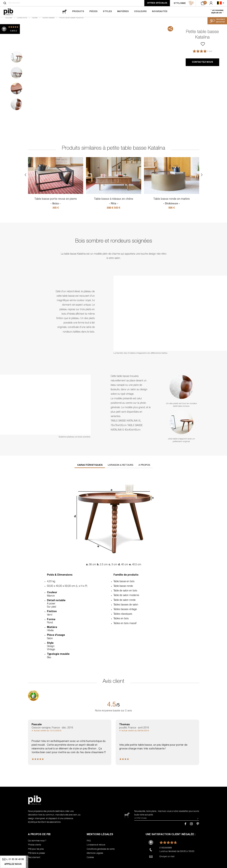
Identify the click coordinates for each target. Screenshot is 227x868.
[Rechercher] (5, 3)
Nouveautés (160, 12)
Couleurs (140, 12)
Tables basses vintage (125, 612)
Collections (22, 21)
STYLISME (184, 3)
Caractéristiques (90, 468)
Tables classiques (123, 617)
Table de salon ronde (124, 603)
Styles (107, 12)
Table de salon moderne (126, 598)
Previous (4, 84)
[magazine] (65, 12)
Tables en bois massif (125, 626)
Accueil (9, 21)
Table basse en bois (124, 584)
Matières (123, 12)
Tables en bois (121, 622)
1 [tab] (16, 60)
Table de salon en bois (125, 594)
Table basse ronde (123, 589)
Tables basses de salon (126, 608)
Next (174, 84)
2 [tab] (16, 76)
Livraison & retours (121, 468)
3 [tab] (16, 91)
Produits (78, 12)
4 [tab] (16, 107)
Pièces (93, 12)
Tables (34, 21)
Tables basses (48, 21)
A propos (144, 468)
